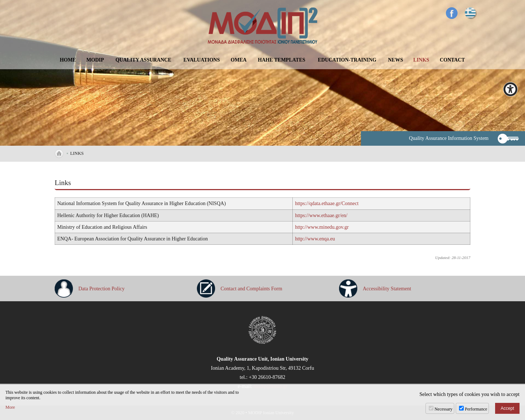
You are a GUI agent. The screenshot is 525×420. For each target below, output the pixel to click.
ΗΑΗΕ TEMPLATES (281, 60)
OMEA (239, 60)
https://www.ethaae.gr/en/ (321, 215)
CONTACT (452, 60)
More (10, 407)
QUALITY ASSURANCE (143, 60)
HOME (68, 60)
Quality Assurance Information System (449, 138)
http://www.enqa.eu (315, 239)
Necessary (444, 409)
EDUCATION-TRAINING (347, 60)
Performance (476, 409)
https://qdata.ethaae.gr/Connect (327, 203)
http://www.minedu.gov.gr (322, 227)
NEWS (395, 60)
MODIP (95, 60)
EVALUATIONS (202, 60)
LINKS (421, 60)
